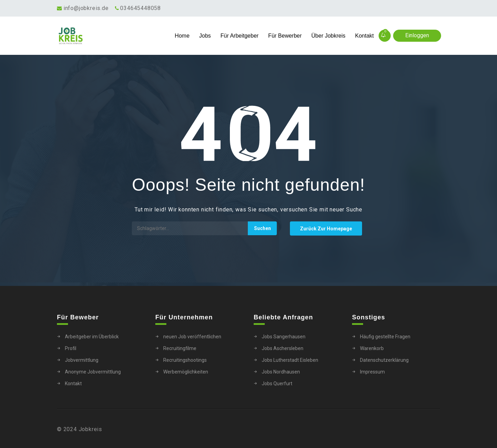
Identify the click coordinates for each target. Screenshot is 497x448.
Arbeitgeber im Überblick (92, 337)
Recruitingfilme (180, 348)
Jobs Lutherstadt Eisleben (290, 360)
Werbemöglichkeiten (186, 372)
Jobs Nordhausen (281, 372)
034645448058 (140, 8)
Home (182, 36)
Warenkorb (372, 348)
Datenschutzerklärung (384, 360)
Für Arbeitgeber (240, 36)
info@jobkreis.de (86, 8)
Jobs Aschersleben (282, 348)
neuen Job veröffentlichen (192, 337)
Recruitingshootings (185, 360)
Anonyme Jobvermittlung (93, 372)
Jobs (205, 36)
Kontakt (364, 36)
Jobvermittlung (82, 360)
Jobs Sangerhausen (284, 337)
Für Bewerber (285, 36)
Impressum (372, 372)
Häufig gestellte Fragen (385, 337)
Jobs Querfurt (277, 384)
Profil (71, 348)
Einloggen (417, 35)
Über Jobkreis (328, 36)
